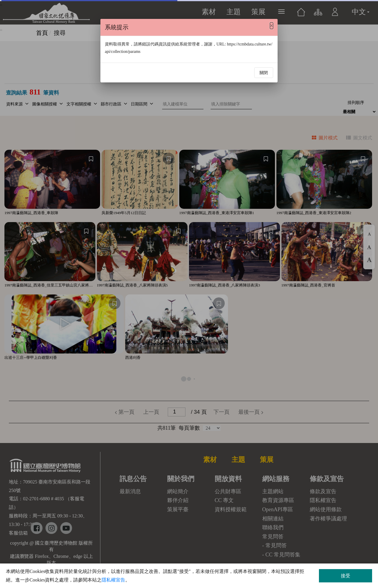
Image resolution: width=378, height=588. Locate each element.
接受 (346, 576)
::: (1, 30)
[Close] (272, 26)
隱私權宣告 (113, 580)
